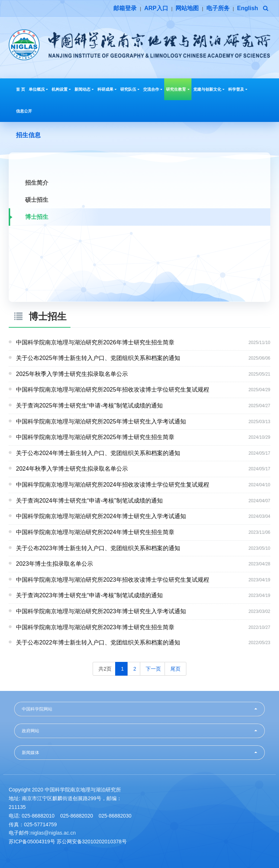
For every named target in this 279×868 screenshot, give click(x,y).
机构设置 (61, 89)
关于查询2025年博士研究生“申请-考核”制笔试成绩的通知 (89, 406)
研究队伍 (130, 89)
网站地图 (187, 8)
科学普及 (238, 89)
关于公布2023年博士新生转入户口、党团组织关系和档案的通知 (98, 548)
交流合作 (153, 89)
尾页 (175, 669)
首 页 (21, 89)
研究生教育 (178, 89)
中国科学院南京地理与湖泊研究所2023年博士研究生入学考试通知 (101, 611)
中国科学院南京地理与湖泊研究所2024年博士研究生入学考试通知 (101, 516)
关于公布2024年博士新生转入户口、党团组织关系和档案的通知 (98, 453)
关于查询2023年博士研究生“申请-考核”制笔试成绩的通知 (89, 595)
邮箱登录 (125, 8)
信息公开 (24, 111)
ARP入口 (156, 8)
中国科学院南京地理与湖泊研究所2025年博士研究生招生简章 (95, 437)
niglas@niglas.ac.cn (53, 833)
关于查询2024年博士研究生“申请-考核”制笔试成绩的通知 (89, 501)
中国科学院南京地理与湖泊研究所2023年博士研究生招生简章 (95, 627)
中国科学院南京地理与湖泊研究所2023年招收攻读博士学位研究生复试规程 (113, 580)
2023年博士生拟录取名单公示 (54, 564)
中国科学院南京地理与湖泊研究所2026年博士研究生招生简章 (95, 342)
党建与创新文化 (209, 89)
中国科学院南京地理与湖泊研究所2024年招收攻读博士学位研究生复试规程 (113, 485)
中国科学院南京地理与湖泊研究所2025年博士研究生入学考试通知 (101, 421)
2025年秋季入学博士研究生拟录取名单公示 (72, 374)
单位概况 (38, 89)
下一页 (153, 669)
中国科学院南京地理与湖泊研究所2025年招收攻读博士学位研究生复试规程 (113, 390)
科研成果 (107, 89)
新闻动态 (84, 89)
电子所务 (218, 8)
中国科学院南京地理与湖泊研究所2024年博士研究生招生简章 (95, 532)
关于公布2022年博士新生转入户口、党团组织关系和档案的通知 (98, 642)
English (248, 8)
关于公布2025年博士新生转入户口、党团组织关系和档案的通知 (98, 358)
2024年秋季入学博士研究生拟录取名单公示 (72, 469)
